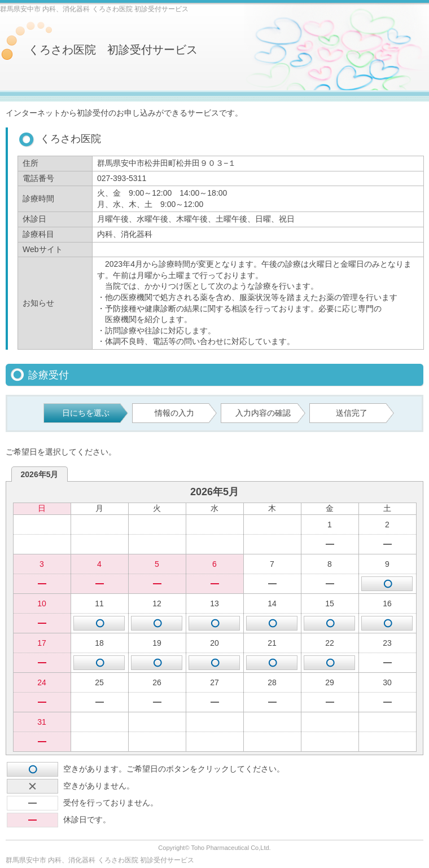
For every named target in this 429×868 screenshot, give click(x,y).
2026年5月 (40, 474)
